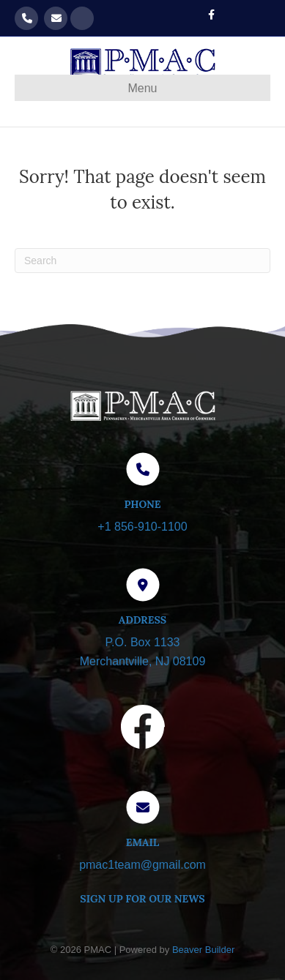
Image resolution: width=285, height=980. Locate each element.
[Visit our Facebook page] (143, 730)
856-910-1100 (26, 18)
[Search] (142, 261)
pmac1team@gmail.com (56, 18)
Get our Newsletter (82, 18)
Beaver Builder (203, 950)
